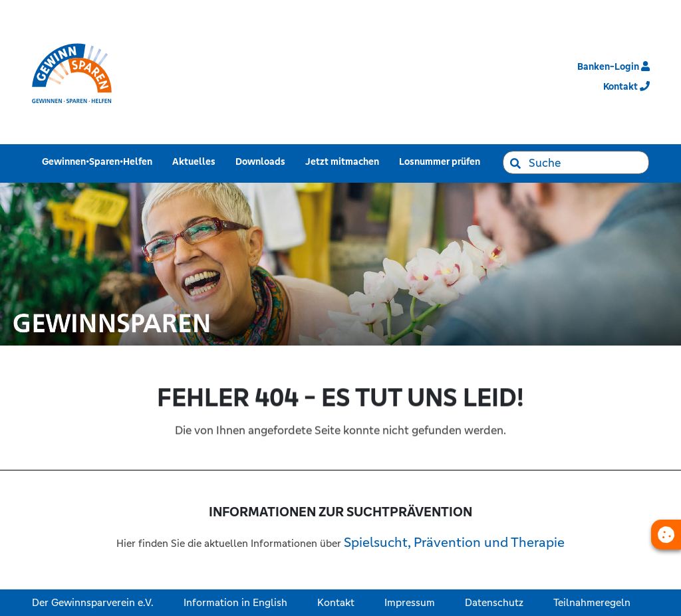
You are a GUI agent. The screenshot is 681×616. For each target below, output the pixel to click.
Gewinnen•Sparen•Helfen (100, 161)
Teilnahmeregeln (592, 602)
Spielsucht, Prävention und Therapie (454, 543)
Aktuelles (197, 161)
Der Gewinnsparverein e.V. (93, 602)
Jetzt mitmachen (345, 161)
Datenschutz (494, 602)
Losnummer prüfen (442, 161)
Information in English (235, 602)
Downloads (263, 161)
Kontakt (336, 602)
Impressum (410, 602)
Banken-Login (613, 66)
